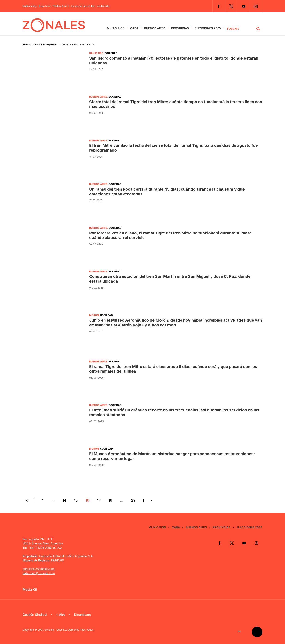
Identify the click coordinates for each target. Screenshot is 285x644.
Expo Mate (45, 6)
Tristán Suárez (61, 6)
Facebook (219, 6)
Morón (94, 315)
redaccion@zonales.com (39, 573)
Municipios (116, 28)
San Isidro (96, 53)
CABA (134, 28)
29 (133, 500)
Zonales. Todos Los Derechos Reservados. (70, 630)
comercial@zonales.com (39, 569)
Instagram (256, 6)
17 (99, 500)
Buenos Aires (155, 28)
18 (110, 500)
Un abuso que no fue (83, 6)
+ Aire (61, 615)
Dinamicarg (83, 615)
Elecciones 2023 (208, 28)
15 (76, 500)
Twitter (231, 6)
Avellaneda (103, 6)
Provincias (180, 28)
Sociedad (111, 53)
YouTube (244, 6)
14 (64, 500)
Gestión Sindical (35, 615)
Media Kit (30, 589)
